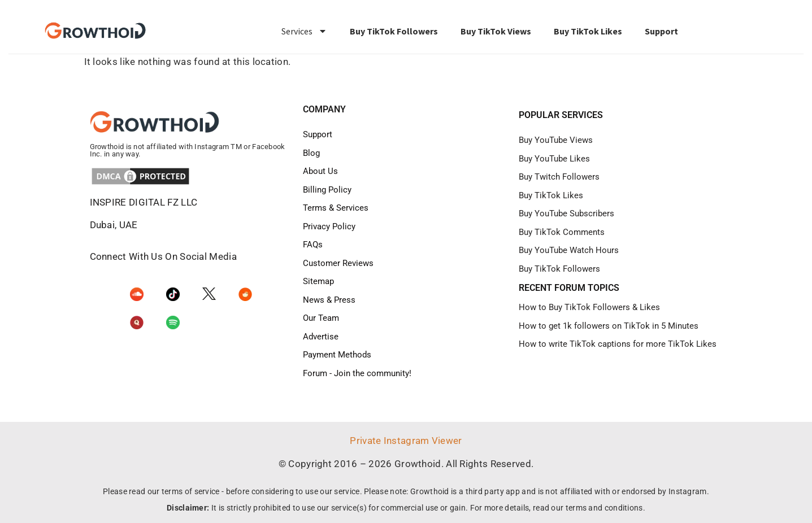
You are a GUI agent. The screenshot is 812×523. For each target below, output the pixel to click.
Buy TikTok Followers (394, 31)
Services (304, 31)
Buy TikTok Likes (588, 31)
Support (661, 31)
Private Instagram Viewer (406, 441)
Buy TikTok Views (496, 31)
